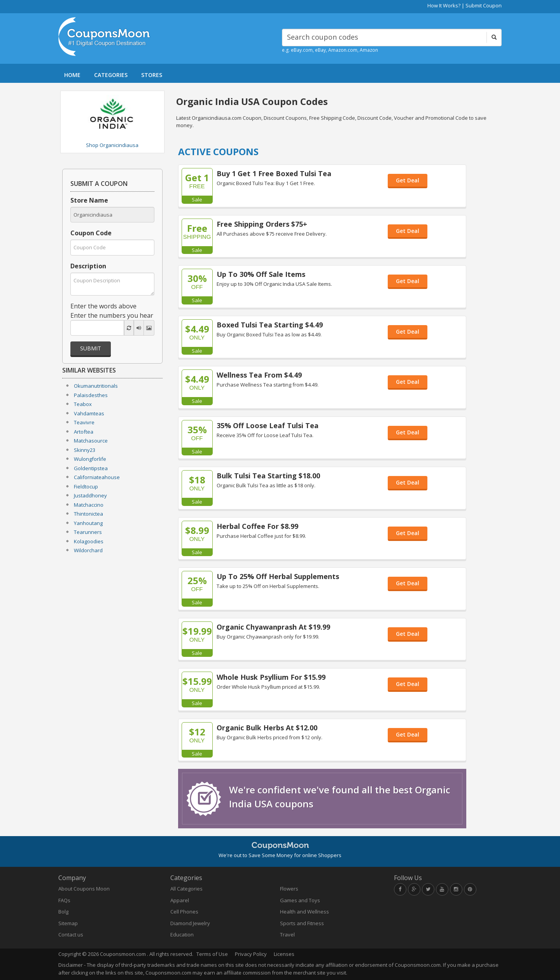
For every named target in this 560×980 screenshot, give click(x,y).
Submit (91, 348)
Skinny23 (85, 450)
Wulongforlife (90, 459)
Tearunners (88, 532)
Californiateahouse (97, 477)
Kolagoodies (89, 541)
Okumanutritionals (96, 386)
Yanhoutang (88, 523)
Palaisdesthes (91, 395)
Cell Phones (184, 912)
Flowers (289, 889)
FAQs (64, 900)
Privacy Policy (251, 954)
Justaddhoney (90, 495)
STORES (152, 75)
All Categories (186, 889)
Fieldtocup (86, 486)
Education (182, 934)
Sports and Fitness (302, 923)
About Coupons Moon (84, 889)
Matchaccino (89, 505)
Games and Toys (300, 900)
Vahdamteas (89, 413)
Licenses (284, 954)
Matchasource (91, 441)
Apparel (180, 900)
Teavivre (84, 422)
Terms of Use (212, 954)
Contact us (71, 934)
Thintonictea (88, 514)
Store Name (89, 200)
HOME (72, 75)
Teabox (83, 404)
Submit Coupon (484, 5)
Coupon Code (91, 233)
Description (88, 266)
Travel (287, 934)
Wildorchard (88, 550)
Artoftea (84, 432)
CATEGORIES (111, 75)
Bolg (63, 912)
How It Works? (444, 5)
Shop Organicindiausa (112, 145)
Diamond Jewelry (190, 923)
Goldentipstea (91, 468)
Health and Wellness (304, 912)
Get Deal (408, 180)
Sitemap (68, 923)
